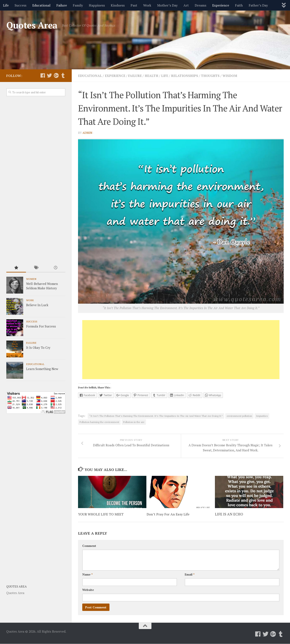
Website (88, 590)
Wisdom (238, 76)
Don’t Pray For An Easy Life (169, 514)
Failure (62, 5)
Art (186, 5)
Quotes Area (32, 25)
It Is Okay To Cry (38, 347)
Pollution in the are (134, 422)
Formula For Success (41, 326)
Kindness (118, 5)
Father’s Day (258, 5)
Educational (41, 5)
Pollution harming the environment (99, 422)
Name (87, 575)
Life (6, 5)
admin (88, 133)
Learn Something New (42, 369)
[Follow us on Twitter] (49, 75)
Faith (239, 5)
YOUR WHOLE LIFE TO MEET (102, 514)
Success (20, 5)
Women (31, 279)
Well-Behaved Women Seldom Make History (42, 286)
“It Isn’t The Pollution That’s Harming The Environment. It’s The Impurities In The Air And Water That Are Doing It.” (156, 416)
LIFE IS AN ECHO (229, 514)
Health (156, 76)
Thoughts (217, 76)
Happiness (97, 5)
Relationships (190, 76)
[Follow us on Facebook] (43, 75)
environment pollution (239, 416)
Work (147, 5)
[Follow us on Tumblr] (63, 75)
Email (190, 575)
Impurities (262, 416)
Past (134, 5)
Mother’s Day (167, 5)
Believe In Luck (37, 305)
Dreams (200, 5)
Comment (89, 546)
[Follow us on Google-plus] (56, 75)
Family (78, 5)
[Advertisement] (181, 350)
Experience (221, 5)
